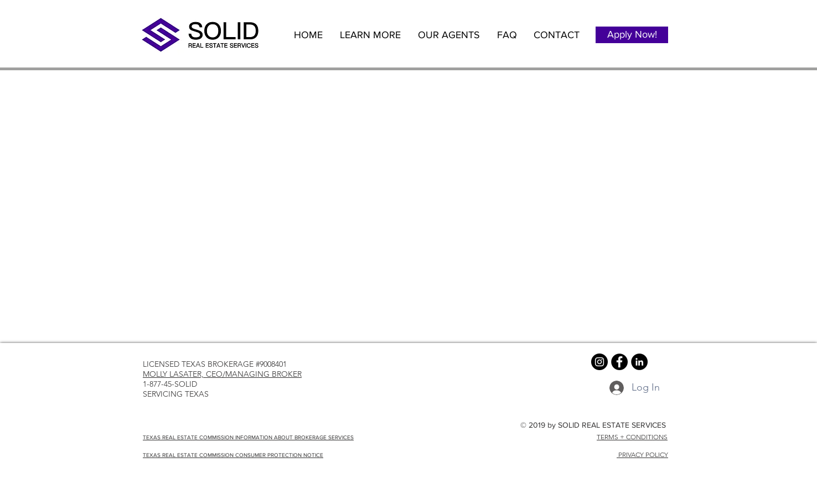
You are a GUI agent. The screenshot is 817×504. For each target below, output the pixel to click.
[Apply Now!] (632, 35)
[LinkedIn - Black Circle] (639, 362)
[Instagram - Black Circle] (599, 362)
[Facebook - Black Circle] (619, 362)
